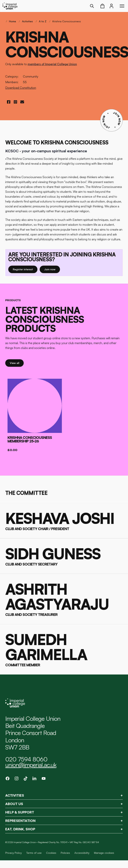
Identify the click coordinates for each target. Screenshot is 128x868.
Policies (65, 853)
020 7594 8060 (26, 759)
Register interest (25, 269)
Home (12, 21)
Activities (27, 21)
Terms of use (34, 853)
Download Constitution (21, 88)
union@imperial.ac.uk (31, 765)
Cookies (51, 853)
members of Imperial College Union (52, 64)
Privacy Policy (14, 853)
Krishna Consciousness (67, 21)
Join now (52, 269)
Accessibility (82, 853)
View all (17, 363)
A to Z (43, 21)
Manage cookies (104, 853)
